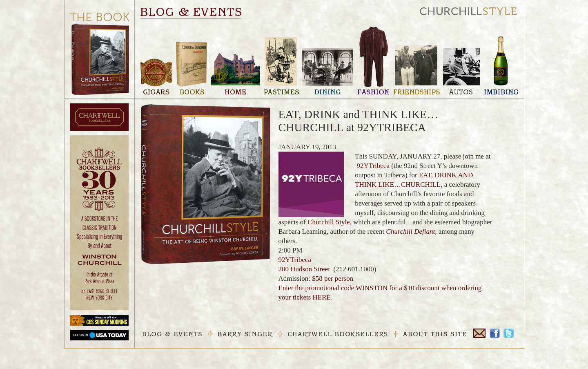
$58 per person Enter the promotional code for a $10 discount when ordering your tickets (380, 288)
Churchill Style (329, 222)
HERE (322, 297)
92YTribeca (373, 166)
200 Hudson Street (304, 269)
